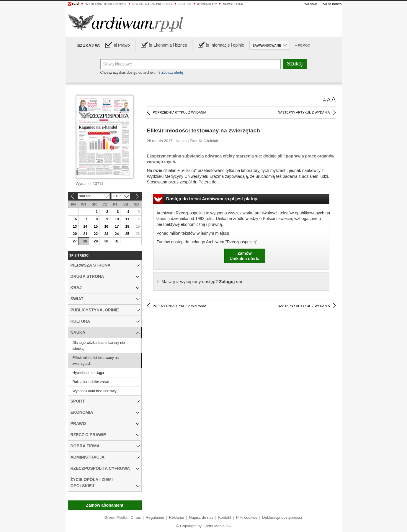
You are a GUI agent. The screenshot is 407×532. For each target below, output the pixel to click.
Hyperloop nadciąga (88, 373)
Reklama (176, 517)
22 (96, 234)
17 (117, 226)
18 (127, 226)
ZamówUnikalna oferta (245, 256)
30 (106, 241)
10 (117, 219)
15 (96, 226)
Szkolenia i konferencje (106, 4)
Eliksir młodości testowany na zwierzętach (96, 361)
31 (117, 241)
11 (127, 219)
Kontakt (225, 517)
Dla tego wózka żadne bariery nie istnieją (99, 346)
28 (85, 241)
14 (85, 226)
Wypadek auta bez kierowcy (95, 391)
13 (75, 226)
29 (96, 241)
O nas (136, 517)
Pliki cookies (247, 517)
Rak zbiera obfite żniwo (91, 382)
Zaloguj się (202, 281)
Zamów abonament (105, 505)
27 (75, 241)
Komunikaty (207, 4)
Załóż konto (332, 4)
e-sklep (185, 4)
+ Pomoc (303, 45)
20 (75, 234)
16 (106, 226)
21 (85, 234)
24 (117, 234)
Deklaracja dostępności (282, 517)
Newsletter (233, 4)
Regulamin (155, 517)
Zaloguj (311, 4)
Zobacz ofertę (172, 73)
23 (106, 234)
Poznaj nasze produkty (153, 4)
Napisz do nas (201, 517)
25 (127, 234)
